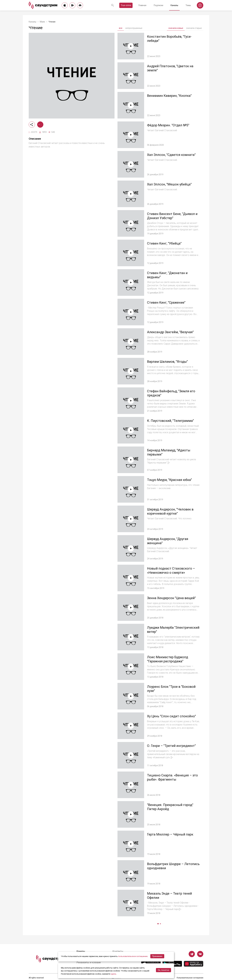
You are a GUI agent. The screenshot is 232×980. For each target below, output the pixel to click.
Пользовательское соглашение (190, 978)
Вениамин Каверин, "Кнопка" (169, 96)
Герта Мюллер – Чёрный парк (170, 834)
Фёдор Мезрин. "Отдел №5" (168, 125)
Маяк (42, 22)
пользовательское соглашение (133, 956)
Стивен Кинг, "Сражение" (166, 303)
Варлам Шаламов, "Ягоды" (167, 362)
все (121, 28)
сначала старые (194, 28)
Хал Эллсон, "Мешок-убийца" (169, 184)
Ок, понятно (163, 970)
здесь (113, 974)
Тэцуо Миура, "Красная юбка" (169, 480)
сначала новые (176, 28)
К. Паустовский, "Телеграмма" (170, 421)
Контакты (118, 951)
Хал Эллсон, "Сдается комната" (171, 155)
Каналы (174, 5)
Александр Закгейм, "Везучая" (170, 332)
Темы (188, 5)
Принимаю (157, 956)
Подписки (158, 5)
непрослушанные (134, 28)
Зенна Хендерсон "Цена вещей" (171, 598)
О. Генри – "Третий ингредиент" (171, 746)
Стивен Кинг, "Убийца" (164, 243)
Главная (142, 5)
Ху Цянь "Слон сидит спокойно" (171, 716)
